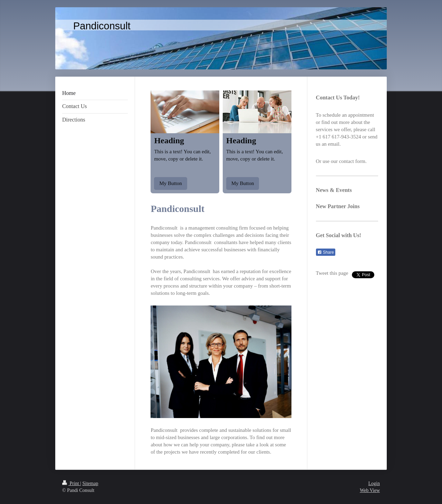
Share (326, 252)
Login (374, 483)
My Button (170, 183)
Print (71, 483)
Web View (370, 490)
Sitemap (90, 483)
